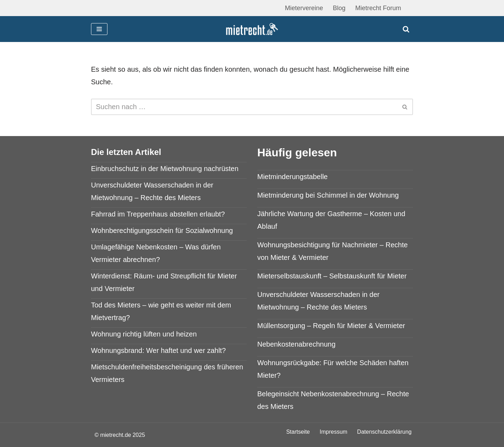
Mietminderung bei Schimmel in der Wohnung (328, 195)
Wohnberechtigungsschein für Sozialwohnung (162, 230)
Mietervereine (304, 8)
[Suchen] (406, 29)
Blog (339, 8)
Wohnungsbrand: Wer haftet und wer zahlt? (158, 350)
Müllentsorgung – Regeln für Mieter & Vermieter (331, 326)
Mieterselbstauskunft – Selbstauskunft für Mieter (332, 276)
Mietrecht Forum (378, 8)
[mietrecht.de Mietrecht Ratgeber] (252, 29)
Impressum (333, 432)
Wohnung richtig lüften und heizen (144, 334)
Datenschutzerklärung (384, 432)
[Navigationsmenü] (99, 29)
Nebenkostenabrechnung (296, 344)
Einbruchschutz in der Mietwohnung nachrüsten (165, 169)
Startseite (298, 432)
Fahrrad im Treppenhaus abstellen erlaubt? (158, 214)
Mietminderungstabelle (292, 177)
